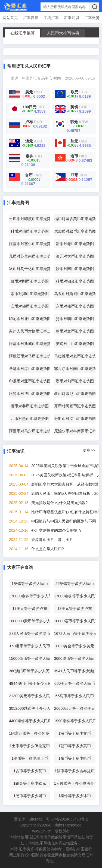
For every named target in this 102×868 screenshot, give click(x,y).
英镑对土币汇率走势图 (75, 344)
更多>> (89, 450)
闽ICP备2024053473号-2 (67, 819)
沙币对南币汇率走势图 (75, 269)
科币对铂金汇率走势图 (75, 281)
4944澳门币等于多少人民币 (30, 683)
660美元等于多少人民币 (75, 683)
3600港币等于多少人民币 (75, 658)
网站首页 (10, 18)
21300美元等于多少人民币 (30, 696)
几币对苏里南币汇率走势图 (30, 256)
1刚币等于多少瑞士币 (30, 758)
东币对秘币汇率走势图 (75, 306)
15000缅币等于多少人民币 (30, 658)
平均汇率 (51, 18)
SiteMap (35, 819)
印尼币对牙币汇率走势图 (30, 319)
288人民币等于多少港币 (30, 633)
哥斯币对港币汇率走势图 (75, 419)
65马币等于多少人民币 (75, 696)
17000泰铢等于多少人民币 (75, 596)
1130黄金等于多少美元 (75, 646)
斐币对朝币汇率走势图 (75, 319)
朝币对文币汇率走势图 (75, 331)
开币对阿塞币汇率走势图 (75, 406)
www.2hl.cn (42, 831)
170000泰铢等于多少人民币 (30, 596)
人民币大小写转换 (63, 33)
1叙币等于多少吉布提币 (75, 771)
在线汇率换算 (23, 33)
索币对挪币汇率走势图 (30, 294)
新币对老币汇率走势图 (75, 244)
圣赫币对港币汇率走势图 (30, 369)
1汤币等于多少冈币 (30, 796)
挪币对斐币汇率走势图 (30, 406)
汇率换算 (31, 18)
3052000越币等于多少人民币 (30, 708)
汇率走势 (92, 18)
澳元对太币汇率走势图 (75, 256)
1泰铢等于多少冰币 (75, 796)
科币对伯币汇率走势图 (30, 231)
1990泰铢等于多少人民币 (75, 721)
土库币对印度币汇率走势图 (30, 219)
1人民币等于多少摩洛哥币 (75, 783)
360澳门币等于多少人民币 (30, 671)
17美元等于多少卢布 (30, 609)
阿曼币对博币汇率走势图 (30, 394)
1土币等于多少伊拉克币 (30, 746)
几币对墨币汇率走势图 (30, 419)
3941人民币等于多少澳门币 (75, 671)
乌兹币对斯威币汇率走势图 (75, 294)
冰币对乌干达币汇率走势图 (30, 269)
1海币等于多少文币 (75, 733)
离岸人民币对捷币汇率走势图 (30, 331)
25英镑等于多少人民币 (75, 584)
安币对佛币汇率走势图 (30, 306)
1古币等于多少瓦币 (30, 771)
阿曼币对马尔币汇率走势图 (30, 431)
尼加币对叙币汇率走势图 (75, 231)
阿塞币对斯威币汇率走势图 (30, 344)
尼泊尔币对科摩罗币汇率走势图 (75, 431)
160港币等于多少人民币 (30, 646)
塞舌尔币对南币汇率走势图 (75, 369)
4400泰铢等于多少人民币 (30, 721)
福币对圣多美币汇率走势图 (75, 219)
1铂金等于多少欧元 (30, 783)
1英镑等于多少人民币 (30, 584)
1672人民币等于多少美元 (75, 633)
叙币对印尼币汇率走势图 (75, 394)
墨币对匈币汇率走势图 (75, 381)
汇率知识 (72, 18)
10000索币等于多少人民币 (75, 621)
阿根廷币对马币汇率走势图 (30, 356)
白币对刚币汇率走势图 (30, 281)
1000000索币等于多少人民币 (30, 621)
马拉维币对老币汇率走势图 (75, 356)
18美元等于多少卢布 (75, 609)
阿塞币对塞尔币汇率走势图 (30, 244)
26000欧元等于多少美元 (75, 708)
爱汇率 (20, 819)
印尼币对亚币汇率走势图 (30, 381)
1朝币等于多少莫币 (75, 746)
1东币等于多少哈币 (75, 758)
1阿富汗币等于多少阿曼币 (30, 733)
